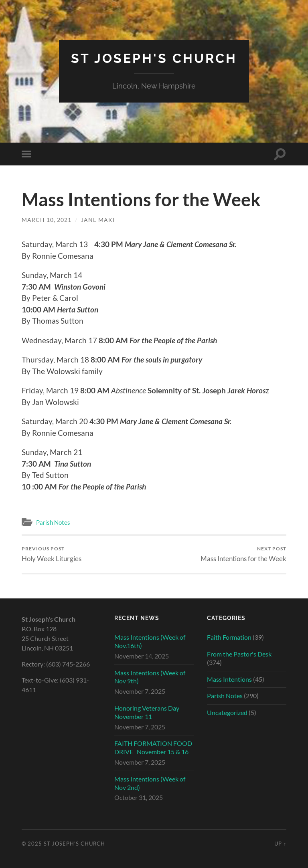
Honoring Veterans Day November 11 (147, 712)
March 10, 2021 (47, 220)
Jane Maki (98, 220)
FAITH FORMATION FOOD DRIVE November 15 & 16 (153, 747)
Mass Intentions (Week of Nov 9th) (150, 677)
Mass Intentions (229, 679)
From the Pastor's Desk (239, 654)
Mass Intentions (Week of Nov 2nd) (150, 783)
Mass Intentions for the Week (243, 554)
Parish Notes (53, 522)
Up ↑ (280, 844)
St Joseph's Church (154, 58)
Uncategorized (227, 712)
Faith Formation (229, 637)
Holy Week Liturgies (52, 554)
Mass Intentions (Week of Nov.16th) (150, 641)
